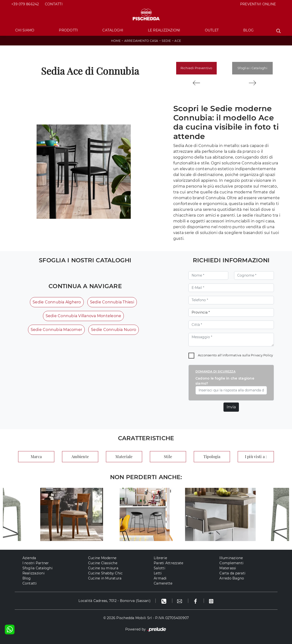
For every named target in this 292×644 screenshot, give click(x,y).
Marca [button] (36, 457)
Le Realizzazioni (164, 30)
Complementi (231, 563)
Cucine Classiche (103, 563)
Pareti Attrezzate (168, 563)
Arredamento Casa (141, 41)
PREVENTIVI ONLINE (258, 4)
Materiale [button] (124, 457)
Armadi (160, 578)
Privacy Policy (262, 355)
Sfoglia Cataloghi (38, 568)
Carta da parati (232, 573)
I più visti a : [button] (256, 457)
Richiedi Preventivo (196, 68)
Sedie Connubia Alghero (57, 302)
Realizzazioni (34, 573)
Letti (158, 573)
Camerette (163, 583)
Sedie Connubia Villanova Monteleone (83, 316)
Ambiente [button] (80, 457)
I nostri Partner (36, 563)
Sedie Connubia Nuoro (114, 330)
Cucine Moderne (102, 558)
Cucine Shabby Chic (105, 573)
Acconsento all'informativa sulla (236, 355)
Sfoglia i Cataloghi (252, 68)
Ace (178, 41)
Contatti (54, 4)
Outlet (212, 30)
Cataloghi (113, 30)
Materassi (228, 568)
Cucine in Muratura (105, 578)
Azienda (29, 558)
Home (116, 41)
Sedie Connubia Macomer (56, 330)
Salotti (160, 568)
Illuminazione (231, 558)
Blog (248, 30)
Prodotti (68, 30)
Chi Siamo (25, 30)
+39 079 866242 (25, 4)
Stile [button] (168, 457)
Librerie (160, 558)
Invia (231, 407)
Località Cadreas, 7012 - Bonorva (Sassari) (115, 601)
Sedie (166, 41)
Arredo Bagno (232, 578)
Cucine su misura (103, 568)
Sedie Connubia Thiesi (112, 302)
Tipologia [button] (212, 457)
